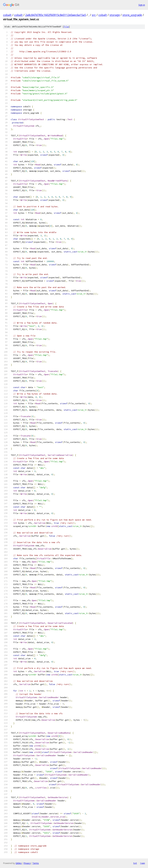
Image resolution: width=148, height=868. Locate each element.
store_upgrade (132, 15)
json (142, 863)
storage (115, 15)
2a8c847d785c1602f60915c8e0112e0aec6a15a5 (56, 15)
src (94, 15)
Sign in (142, 5)
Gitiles (19, 863)
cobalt (7, 15)
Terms (36, 863)
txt (135, 863)
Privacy (27, 863)
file (66, 27)
